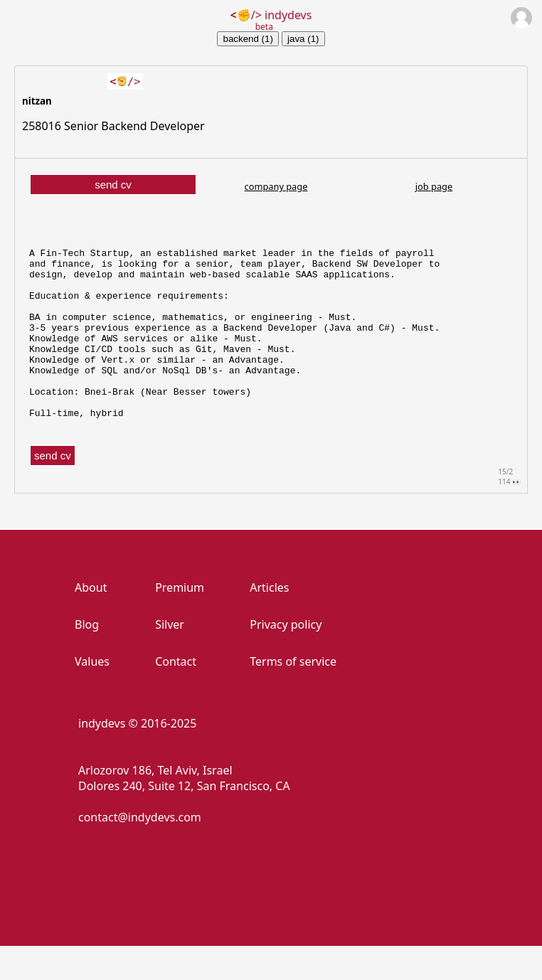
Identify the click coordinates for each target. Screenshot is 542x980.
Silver (170, 659)
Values (92, 696)
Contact (176, 696)
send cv (113, 185)
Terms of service (293, 696)
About (91, 622)
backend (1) (248, 39)
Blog (87, 659)
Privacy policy (286, 659)
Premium (180, 622)
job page (434, 186)
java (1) (303, 39)
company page (276, 186)
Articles (269, 622)
